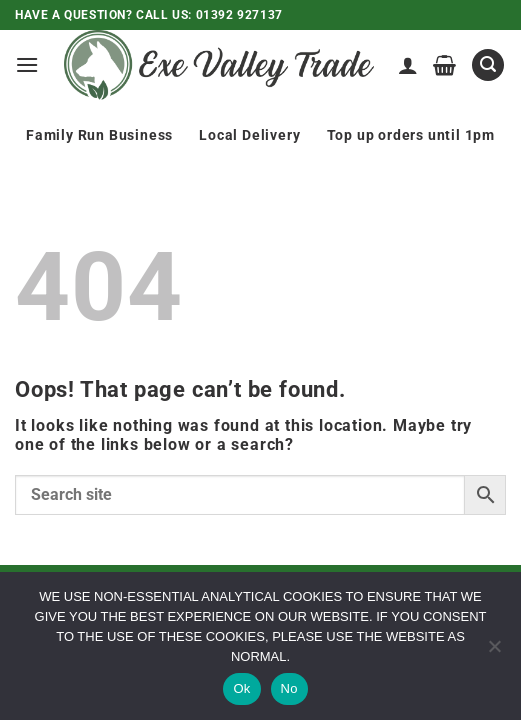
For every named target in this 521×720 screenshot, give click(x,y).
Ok (241, 688)
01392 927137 (239, 15)
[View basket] (445, 65)
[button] (27, 64)
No (289, 688)
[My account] (408, 65)
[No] (494, 652)
